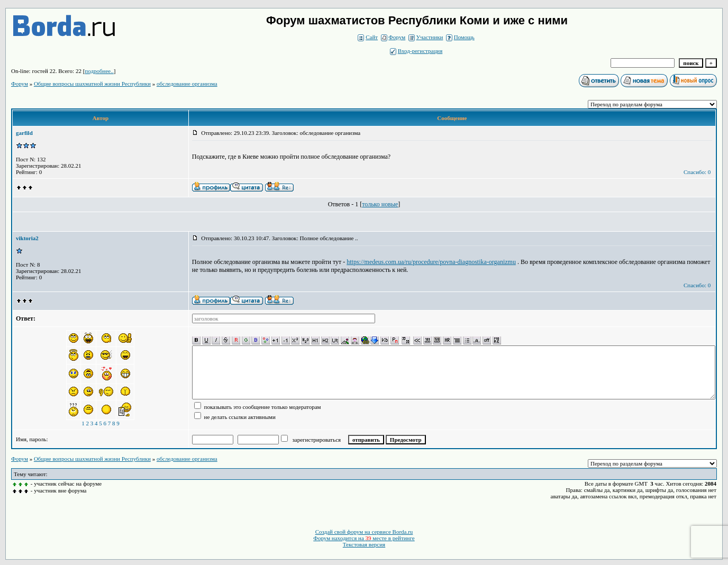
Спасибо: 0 (697, 172)
